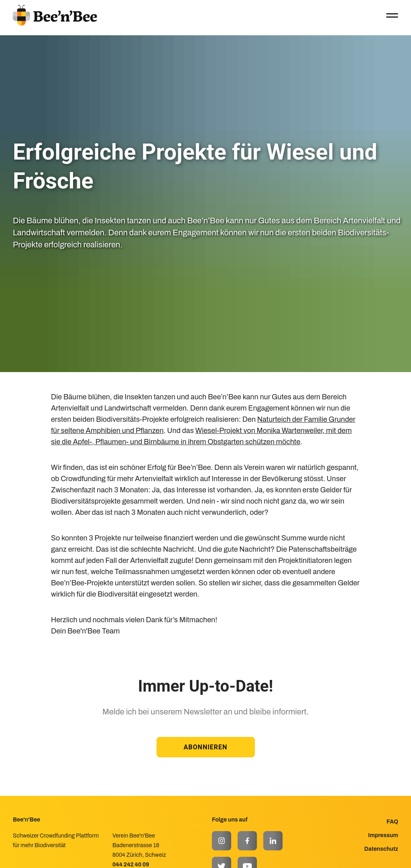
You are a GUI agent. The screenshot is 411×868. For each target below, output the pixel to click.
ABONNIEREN (206, 747)
